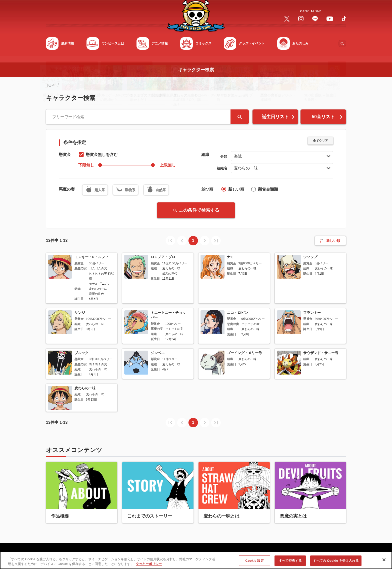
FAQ (80, 556)
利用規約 (98, 556)
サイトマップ (58, 556)
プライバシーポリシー (133, 556)
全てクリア (320, 141)
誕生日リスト (278, 117)
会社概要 (167, 556)
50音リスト (327, 117)
